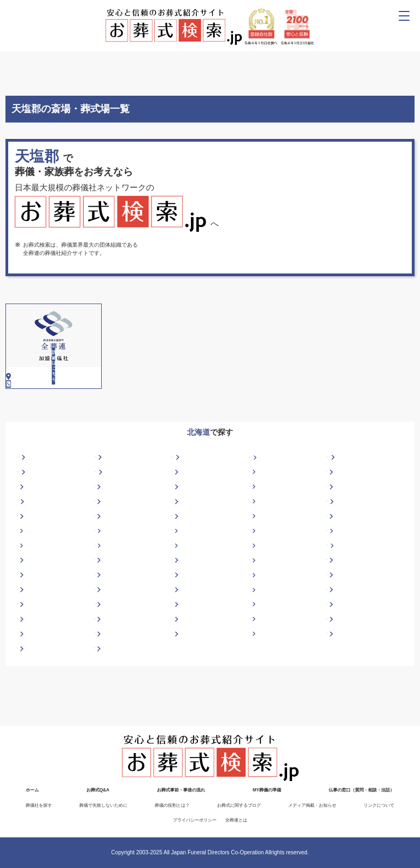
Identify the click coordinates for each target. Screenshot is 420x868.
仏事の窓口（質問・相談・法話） (361, 791)
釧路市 (102, 552)
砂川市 (179, 581)
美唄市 (102, 522)
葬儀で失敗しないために (103, 805)
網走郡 (179, 595)
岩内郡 (179, 625)
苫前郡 (179, 669)
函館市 (102, 537)
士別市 (102, 581)
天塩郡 (334, 654)
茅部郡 (25, 640)
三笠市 (179, 552)
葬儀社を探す (39, 805)
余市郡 (334, 669)
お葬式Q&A (98, 791)
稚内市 (25, 595)
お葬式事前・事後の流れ (181, 791)
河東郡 (334, 625)
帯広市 (257, 566)
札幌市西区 (262, 493)
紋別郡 (179, 640)
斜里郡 (25, 654)
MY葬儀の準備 (267, 791)
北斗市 (179, 537)
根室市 (102, 566)
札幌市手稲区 (33, 507)
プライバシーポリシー (195, 820)
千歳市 (179, 522)
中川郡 (257, 640)
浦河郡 (257, 669)
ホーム (32, 791)
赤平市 (257, 507)
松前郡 (102, 640)
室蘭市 (334, 552)
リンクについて (379, 805)
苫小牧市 (337, 581)
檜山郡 (334, 610)
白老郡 (179, 654)
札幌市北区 (185, 493)
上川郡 (257, 625)
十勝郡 (25, 669)
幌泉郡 (25, 625)
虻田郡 (257, 595)
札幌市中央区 (33, 493)
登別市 (179, 566)
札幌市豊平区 (110, 507)
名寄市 (25, 566)
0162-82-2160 (31, 401)
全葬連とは (236, 820)
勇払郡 (102, 684)
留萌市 (25, 581)
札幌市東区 (108, 493)
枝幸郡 (25, 610)
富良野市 (27, 537)
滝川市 (257, 581)
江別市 (257, 522)
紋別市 (257, 552)
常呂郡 (102, 669)
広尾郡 (257, 610)
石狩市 (257, 537)
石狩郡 (102, 625)
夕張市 (102, 595)
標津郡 (102, 654)
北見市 (25, 552)
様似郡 (334, 640)
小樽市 (334, 566)
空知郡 (257, 654)
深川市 (334, 522)
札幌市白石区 (342, 493)
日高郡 (179, 610)
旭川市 (334, 507)
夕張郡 (25, 684)
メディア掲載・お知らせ (312, 805)
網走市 (179, 507)
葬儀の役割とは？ (172, 805)
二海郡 (102, 610)
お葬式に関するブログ (239, 805)
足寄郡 (334, 595)
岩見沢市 (337, 537)
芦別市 (25, 522)
